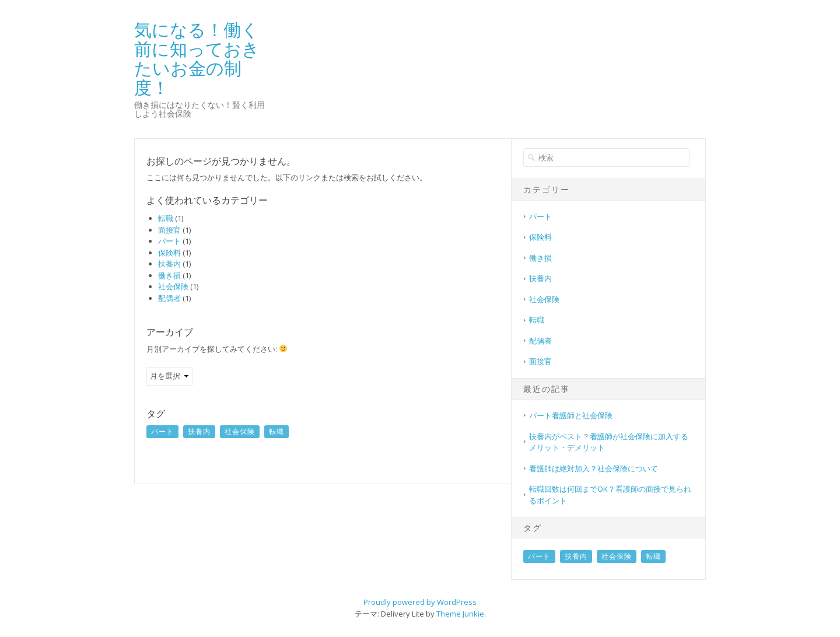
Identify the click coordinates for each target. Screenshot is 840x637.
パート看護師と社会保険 (571, 415)
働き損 (169, 275)
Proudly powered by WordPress (420, 602)
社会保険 (173, 286)
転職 (166, 218)
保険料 (169, 253)
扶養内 (169, 264)
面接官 (169, 230)
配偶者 (169, 298)
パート (169, 241)
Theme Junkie (460, 614)
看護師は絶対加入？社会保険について (594, 468)
